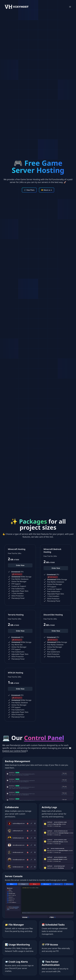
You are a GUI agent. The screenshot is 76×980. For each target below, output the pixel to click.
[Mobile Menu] (70, 7)
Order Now (20, 565)
